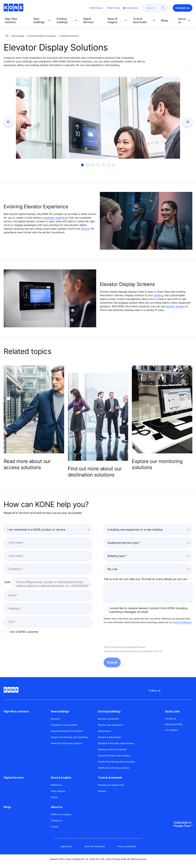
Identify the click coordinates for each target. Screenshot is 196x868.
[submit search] (163, 8)
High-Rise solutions (16, 711)
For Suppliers (172, 730)
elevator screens (175, 306)
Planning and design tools (111, 785)
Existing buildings (109, 711)
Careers (55, 827)
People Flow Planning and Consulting (69, 737)
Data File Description (95, 846)
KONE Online (113, 8)
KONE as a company (61, 814)
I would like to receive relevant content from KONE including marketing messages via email (146, 610)
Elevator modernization (109, 737)
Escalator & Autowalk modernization (116, 743)
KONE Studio (96, 8)
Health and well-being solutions (66, 743)
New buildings (18, 36)
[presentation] (127, 635)
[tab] (82, 165)
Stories (54, 797)
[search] (154, 8)
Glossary (102, 791)
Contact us (56, 820)
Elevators (55, 719)
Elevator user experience (110, 725)
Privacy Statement (182, 622)
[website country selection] (130, 8)
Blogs (7, 807)
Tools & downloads (110, 778)
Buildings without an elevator (112, 749)
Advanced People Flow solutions (42, 36)
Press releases (58, 791)
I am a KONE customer (21, 632)
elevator (85, 229)
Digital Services (14, 778)
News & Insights (61, 778)
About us (57, 807)
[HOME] (7, 36)
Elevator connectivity (108, 719)
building (158, 295)
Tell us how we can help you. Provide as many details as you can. (146, 579)
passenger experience (56, 218)
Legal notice (66, 846)
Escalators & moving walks (64, 725)
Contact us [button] (183, 8)
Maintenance (104, 731)
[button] (17, 21)
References (57, 785)
